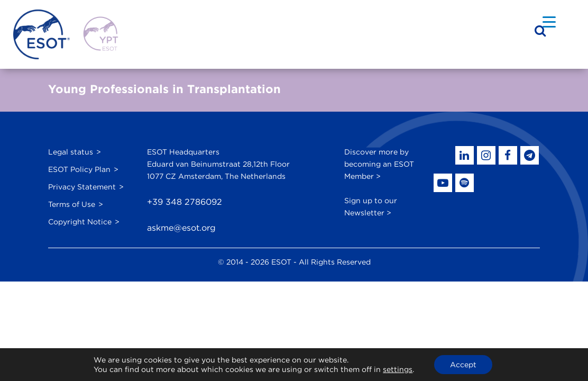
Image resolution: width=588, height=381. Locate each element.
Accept (463, 365)
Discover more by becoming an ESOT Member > (379, 164)
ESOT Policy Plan (79, 169)
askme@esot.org (181, 228)
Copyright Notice (80, 222)
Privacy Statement (82, 187)
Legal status (71, 152)
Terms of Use (72, 204)
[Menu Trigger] (549, 21)
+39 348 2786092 (185, 202)
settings (398, 369)
